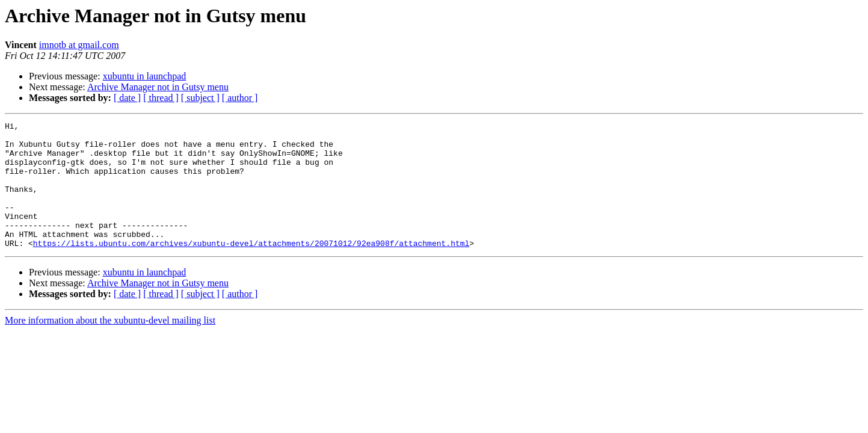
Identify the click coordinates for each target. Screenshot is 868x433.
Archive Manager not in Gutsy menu (158, 87)
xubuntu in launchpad (145, 76)
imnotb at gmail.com (79, 45)
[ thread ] (161, 98)
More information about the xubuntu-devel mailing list (110, 345)
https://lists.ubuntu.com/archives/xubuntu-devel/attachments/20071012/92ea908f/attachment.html (251, 268)
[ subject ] (200, 98)
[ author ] (240, 98)
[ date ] (127, 98)
